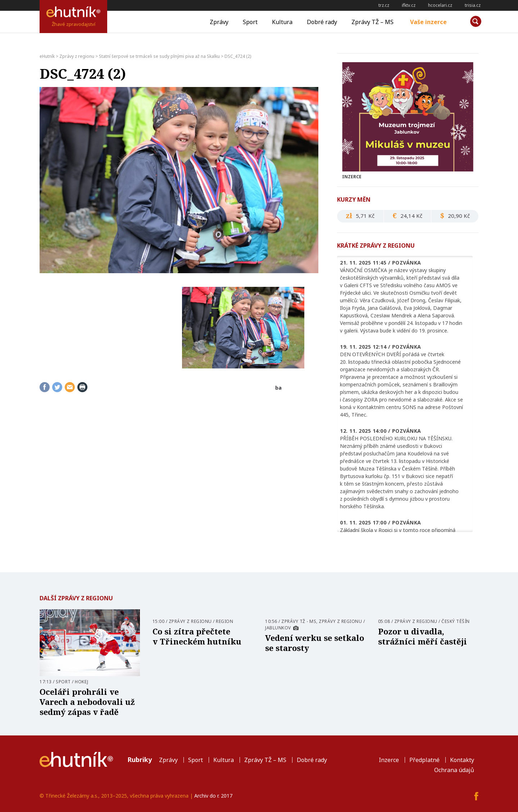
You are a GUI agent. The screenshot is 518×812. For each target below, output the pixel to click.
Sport (250, 22)
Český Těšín (456, 621)
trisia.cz (473, 5)
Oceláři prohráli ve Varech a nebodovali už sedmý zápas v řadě (87, 702)
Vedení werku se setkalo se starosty (315, 643)
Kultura (282, 22)
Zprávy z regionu (190, 621)
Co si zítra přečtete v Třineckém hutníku (197, 636)
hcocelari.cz (440, 5)
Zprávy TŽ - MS (299, 621)
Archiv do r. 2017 (213, 796)
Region (224, 621)
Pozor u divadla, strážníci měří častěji (422, 636)
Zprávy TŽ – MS (372, 22)
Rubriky (140, 760)
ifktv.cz (409, 5)
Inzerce (389, 760)
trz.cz (384, 5)
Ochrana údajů (454, 770)
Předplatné (424, 760)
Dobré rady (322, 22)
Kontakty (462, 760)
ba (278, 388)
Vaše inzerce (428, 22)
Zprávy (219, 22)
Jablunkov (278, 628)
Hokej (82, 682)
